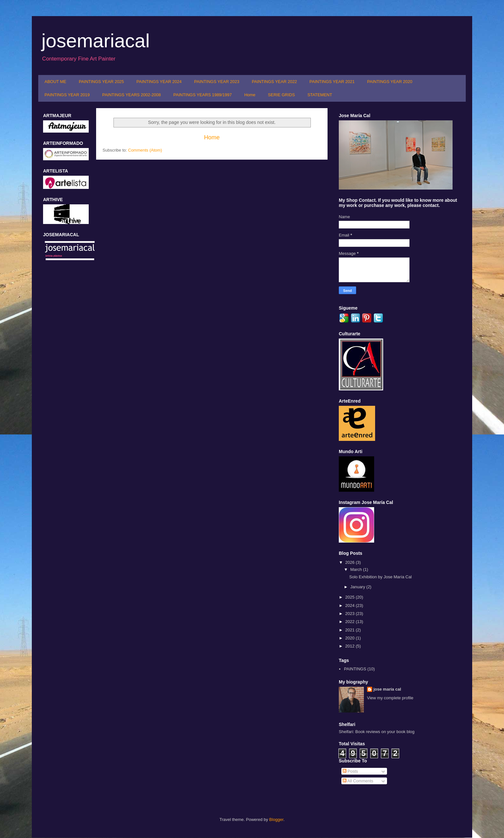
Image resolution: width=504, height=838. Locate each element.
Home (250, 95)
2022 (351, 622)
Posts (350, 771)
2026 (351, 562)
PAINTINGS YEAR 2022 (274, 82)
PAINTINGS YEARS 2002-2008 (131, 95)
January (358, 587)
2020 (351, 638)
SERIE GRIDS (282, 95)
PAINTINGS (355, 669)
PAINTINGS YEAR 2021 (332, 82)
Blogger (276, 819)
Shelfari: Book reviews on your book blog (377, 732)
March (357, 569)
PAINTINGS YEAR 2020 (390, 82)
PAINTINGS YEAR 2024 (159, 82)
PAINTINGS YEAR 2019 (67, 95)
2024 (351, 605)
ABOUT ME (56, 82)
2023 (351, 614)
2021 (351, 630)
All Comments (358, 781)
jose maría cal (387, 689)
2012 (351, 646)
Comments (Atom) (145, 150)
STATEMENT (320, 95)
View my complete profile (390, 698)
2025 (351, 597)
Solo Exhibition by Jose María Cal (380, 577)
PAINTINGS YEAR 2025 (101, 82)
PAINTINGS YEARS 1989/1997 (203, 95)
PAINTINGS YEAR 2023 (217, 82)
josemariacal (96, 41)
